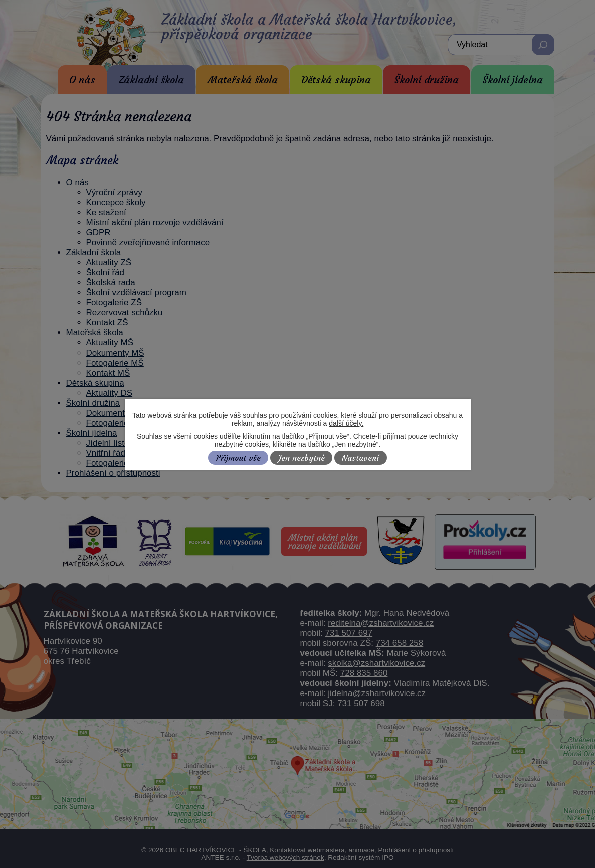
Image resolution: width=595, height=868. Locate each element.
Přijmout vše (238, 458)
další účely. (346, 423)
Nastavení (360, 458)
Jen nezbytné (302, 458)
